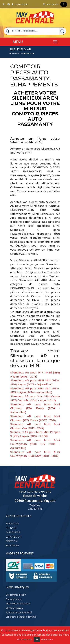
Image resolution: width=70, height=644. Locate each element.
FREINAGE (11, 528)
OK (37, 640)
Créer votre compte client (18, 604)
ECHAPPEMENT (14, 537)
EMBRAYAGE (12, 524)
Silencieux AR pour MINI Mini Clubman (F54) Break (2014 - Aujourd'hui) (35, 408)
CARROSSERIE (13, 532)
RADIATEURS (12, 546)
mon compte (20, 4)
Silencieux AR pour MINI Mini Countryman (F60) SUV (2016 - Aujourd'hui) (35, 444)
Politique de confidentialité (19, 612)
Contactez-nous (13, 599)
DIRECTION (11, 541)
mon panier (55, 4)
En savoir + (47, 640)
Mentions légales (14, 608)
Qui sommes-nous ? (16, 595)
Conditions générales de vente (21, 617)
